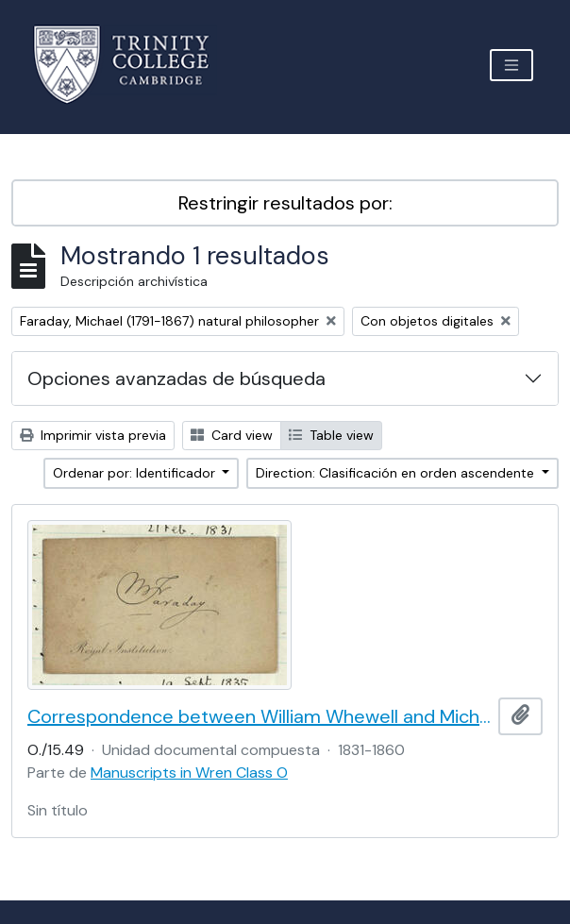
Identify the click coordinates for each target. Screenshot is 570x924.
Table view (331, 435)
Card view (232, 435)
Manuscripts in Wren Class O (189, 773)
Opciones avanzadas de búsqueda (176, 378)
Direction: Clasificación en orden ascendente (397, 473)
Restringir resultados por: (285, 203)
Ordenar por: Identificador (136, 473)
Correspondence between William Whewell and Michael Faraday (259, 716)
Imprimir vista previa (93, 435)
